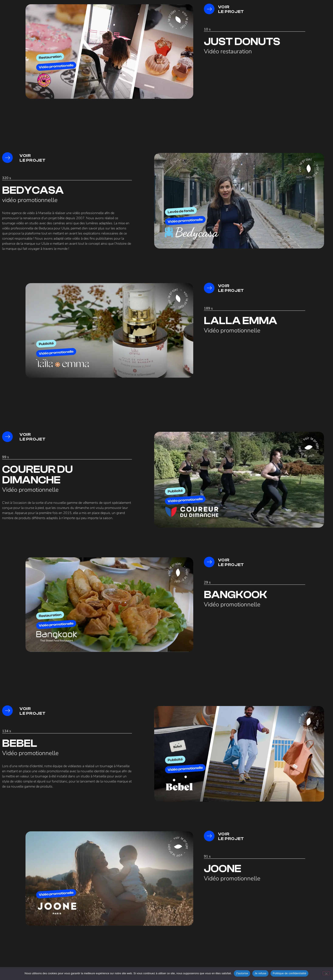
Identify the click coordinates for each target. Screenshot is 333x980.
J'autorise (242, 973)
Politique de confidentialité (289, 973)
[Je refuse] (326, 973)
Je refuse (260, 973)
